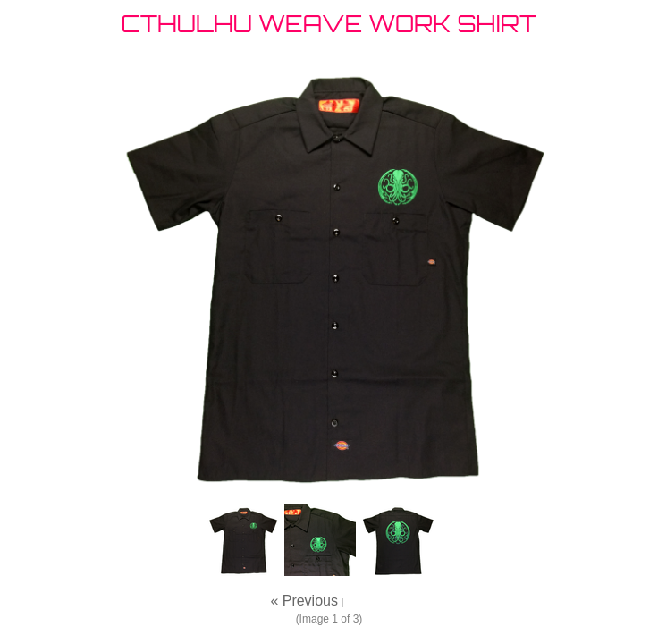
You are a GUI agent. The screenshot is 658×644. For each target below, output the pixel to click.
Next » (367, 601)
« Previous (304, 601)
